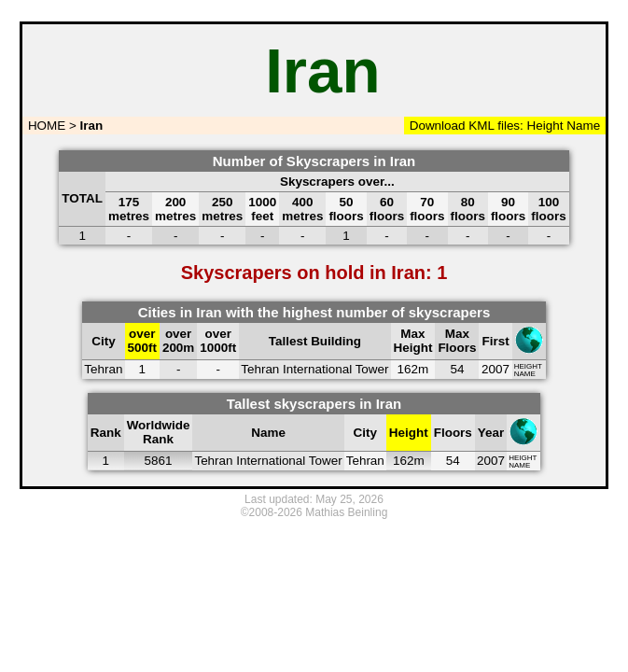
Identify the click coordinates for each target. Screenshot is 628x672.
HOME (45, 126)
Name (583, 126)
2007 (495, 369)
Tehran (103, 369)
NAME (525, 374)
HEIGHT (528, 366)
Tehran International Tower (314, 369)
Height (544, 126)
